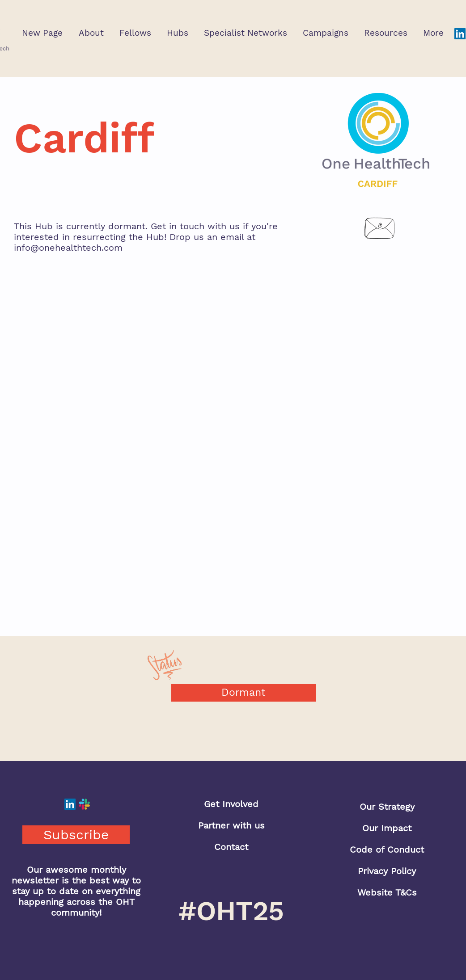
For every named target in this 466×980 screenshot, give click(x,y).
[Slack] (84, 804)
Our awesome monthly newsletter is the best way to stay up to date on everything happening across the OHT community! (76, 891)
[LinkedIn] (460, 34)
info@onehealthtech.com (68, 248)
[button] (91, 33)
